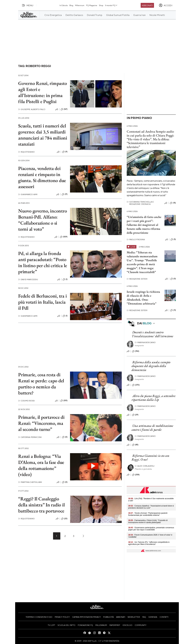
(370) (136, 385)
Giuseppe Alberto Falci (32, 109)
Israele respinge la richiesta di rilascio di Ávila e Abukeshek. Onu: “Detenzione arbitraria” (143, 298)
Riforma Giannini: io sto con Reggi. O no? (150, 458)
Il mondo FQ (111, 5)
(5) (173, 239)
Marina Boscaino (145, 342)
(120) (64, 401)
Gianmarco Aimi (28, 194)
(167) (64, 109)
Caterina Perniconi (30, 437)
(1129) (64, 237)
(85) (135, 445)
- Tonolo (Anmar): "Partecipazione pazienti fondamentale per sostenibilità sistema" (148, 514)
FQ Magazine (92, 5)
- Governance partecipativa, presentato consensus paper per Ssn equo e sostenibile (151, 529)
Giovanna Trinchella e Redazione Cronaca (140, 203)
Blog (71, 5)
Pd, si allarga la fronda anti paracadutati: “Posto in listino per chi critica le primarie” (43, 262)
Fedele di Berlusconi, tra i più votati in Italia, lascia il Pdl (43, 302)
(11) (173, 310)
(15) (173, 203)
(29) (135, 415)
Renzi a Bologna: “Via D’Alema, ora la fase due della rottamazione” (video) (41, 465)
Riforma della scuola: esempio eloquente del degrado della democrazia (151, 366)
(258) (136, 475)
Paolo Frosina (136, 240)
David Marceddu (28, 279)
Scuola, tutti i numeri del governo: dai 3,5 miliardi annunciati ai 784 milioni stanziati (43, 135)
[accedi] (166, 5)
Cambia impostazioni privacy (86, 617)
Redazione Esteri (137, 279)
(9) (65, 152)
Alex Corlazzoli (145, 466)
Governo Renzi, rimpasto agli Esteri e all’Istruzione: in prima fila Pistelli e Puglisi (43, 92)
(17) (65, 194)
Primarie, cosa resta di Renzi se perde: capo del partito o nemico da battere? (41, 384)
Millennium (80, 5)
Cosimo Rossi (26, 401)
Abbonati (147, 5)
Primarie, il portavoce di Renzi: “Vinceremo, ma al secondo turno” (41, 423)
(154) (136, 351)
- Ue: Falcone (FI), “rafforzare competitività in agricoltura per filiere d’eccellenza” (149, 543)
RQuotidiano (26, 152)
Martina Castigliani (30, 482)
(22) (64, 519)
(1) (65, 279)
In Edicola (64, 5)
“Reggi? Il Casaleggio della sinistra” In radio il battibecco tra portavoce (42, 505)
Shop (101, 5)
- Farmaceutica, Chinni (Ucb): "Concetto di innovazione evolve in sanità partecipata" (148, 521)
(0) (65, 437)
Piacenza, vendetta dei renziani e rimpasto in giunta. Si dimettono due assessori (42, 177)
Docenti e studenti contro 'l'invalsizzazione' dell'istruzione (152, 334)
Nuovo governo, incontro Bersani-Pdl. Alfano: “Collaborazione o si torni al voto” (43, 220)
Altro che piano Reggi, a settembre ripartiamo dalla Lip (154, 398)
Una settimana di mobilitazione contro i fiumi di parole (152, 428)
